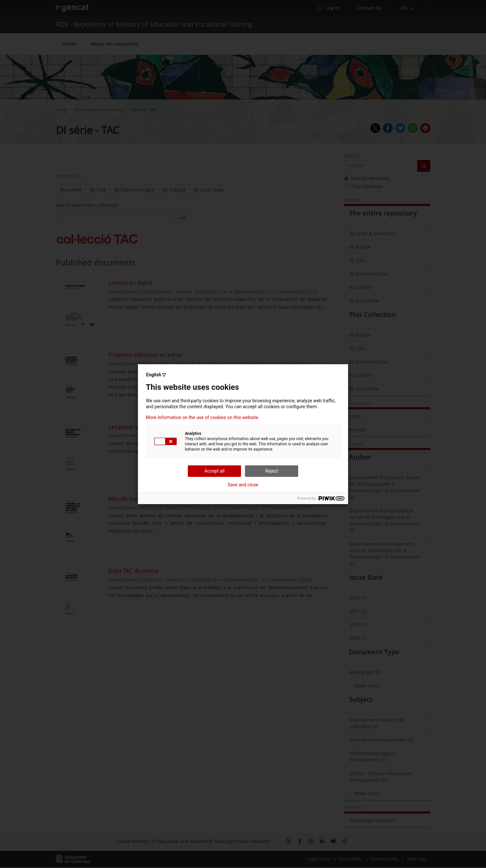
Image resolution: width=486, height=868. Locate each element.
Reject (272, 471)
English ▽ (156, 375)
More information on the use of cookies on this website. (203, 417)
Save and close (243, 485)
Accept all (214, 471)
